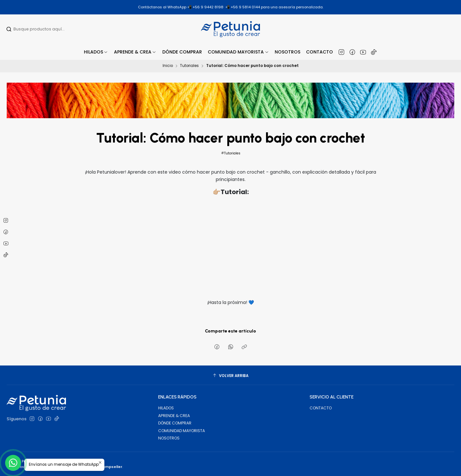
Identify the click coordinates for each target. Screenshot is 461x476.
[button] (135, 52)
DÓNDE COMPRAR (175, 423)
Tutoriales (189, 66)
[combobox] (47, 29)
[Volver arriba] (230, 376)
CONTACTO (321, 408)
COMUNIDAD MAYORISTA (182, 431)
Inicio (168, 66)
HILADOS (166, 408)
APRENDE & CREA (174, 416)
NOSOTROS (169, 438)
